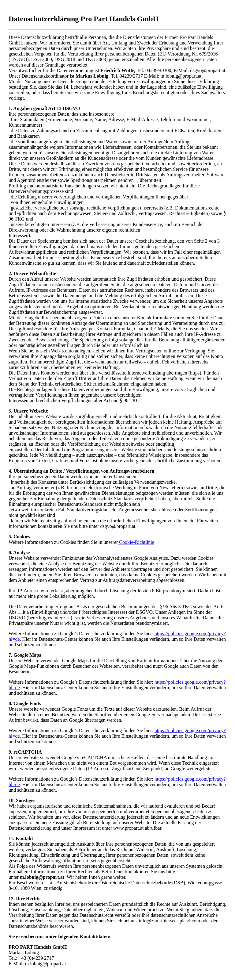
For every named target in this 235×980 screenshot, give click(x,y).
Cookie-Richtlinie (136, 542)
